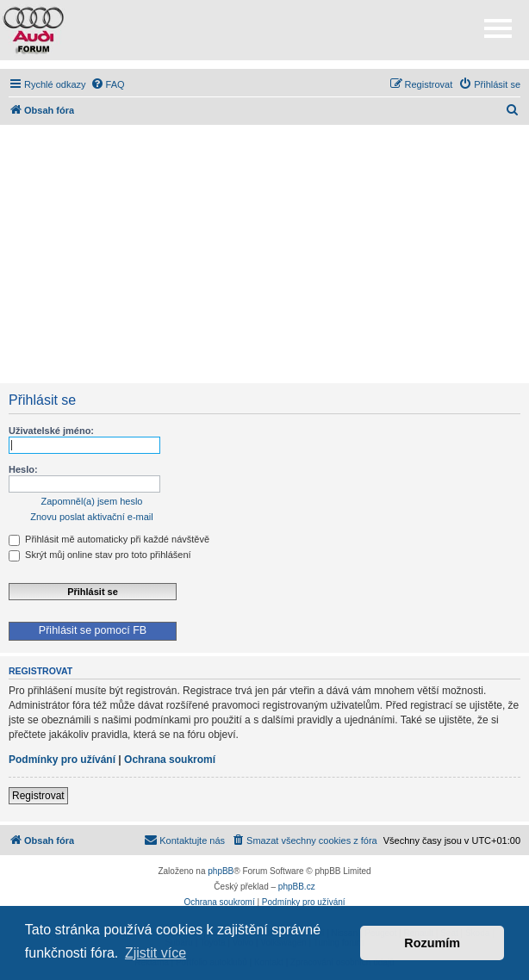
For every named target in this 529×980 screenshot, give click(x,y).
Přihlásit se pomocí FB (93, 630)
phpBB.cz (297, 887)
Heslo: (23, 469)
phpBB (221, 871)
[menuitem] (108, 84)
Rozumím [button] (432, 943)
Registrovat (38, 796)
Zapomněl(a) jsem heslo (92, 501)
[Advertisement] (264, 254)
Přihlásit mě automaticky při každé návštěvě (109, 539)
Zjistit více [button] (156, 953)
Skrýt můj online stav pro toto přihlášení (100, 555)
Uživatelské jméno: (51, 431)
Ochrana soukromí (170, 760)
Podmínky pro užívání (62, 760)
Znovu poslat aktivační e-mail (91, 517)
